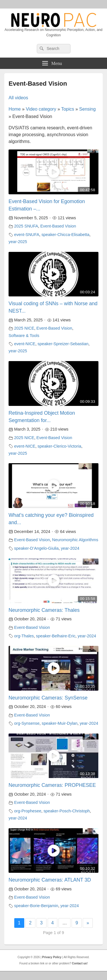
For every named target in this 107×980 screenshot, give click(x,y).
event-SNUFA (27, 235)
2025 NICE (24, 328)
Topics (67, 109)
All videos (18, 98)
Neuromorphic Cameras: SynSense (48, 698)
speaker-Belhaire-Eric (56, 636)
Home (15, 109)
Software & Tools (24, 336)
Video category (41, 109)
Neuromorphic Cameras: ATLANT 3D (50, 880)
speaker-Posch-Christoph (66, 811)
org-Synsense (27, 723)
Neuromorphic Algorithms (75, 540)
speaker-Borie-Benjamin (36, 906)
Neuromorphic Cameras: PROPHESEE (52, 785)
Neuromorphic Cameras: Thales (44, 610)
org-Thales (24, 636)
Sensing (88, 109)
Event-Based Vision (58, 226)
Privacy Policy (52, 957)
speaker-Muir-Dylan (60, 723)
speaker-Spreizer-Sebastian (63, 344)
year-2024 (70, 548)
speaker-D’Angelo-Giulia (37, 548)
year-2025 (18, 242)
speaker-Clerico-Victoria (59, 446)
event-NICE (25, 344)
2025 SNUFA (26, 226)
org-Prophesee (28, 811)
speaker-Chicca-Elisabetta (65, 235)
